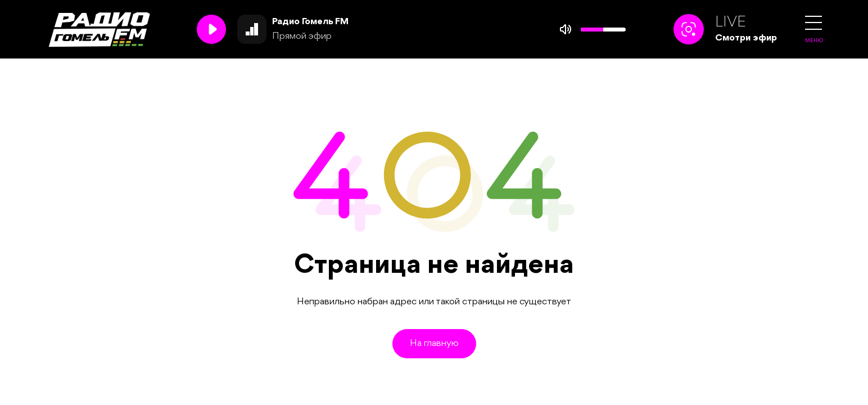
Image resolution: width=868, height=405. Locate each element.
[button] (813, 23)
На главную (434, 343)
